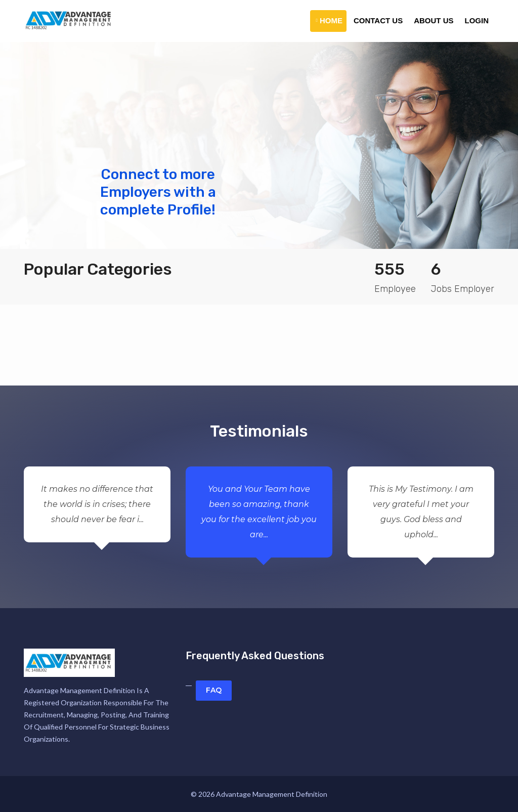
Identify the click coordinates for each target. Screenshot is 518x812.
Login (477, 20)
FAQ (214, 690)
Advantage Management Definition (272, 794)
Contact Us (378, 20)
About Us (434, 20)
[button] (39, 146)
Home (329, 20)
